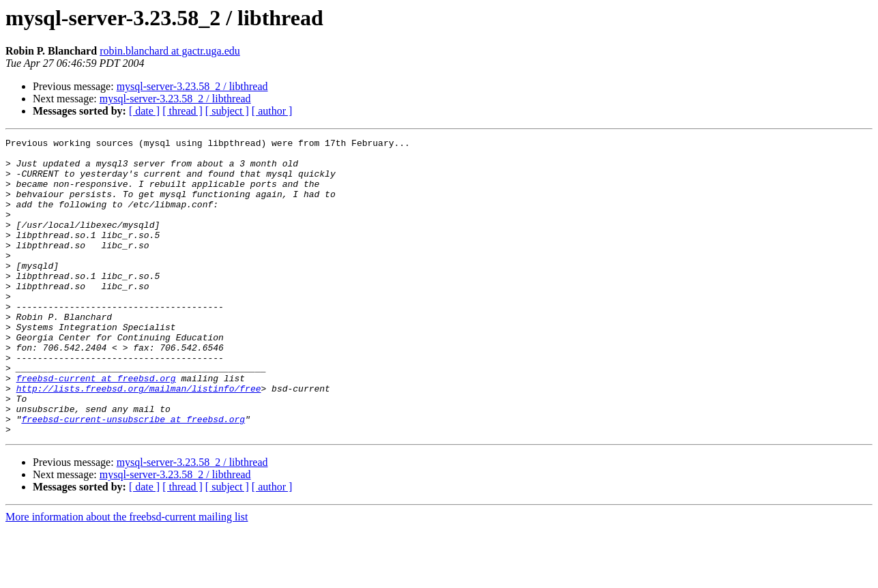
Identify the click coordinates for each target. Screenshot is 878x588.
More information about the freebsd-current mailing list (127, 576)
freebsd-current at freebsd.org (96, 427)
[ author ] (272, 111)
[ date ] (144, 111)
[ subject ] (227, 111)
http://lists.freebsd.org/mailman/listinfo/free (139, 439)
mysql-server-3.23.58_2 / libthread (192, 86)
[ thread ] (182, 111)
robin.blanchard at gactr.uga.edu (170, 51)
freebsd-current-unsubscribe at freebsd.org (133, 476)
